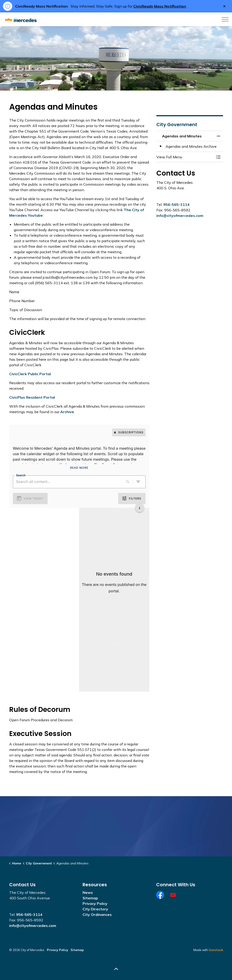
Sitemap (90, 898)
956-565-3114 (176, 205)
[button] (185, 157)
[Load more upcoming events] (114, 644)
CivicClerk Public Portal (30, 374)
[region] (79, 459)
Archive (67, 412)
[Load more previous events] (114, 511)
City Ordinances (97, 915)
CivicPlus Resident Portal (32, 397)
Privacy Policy (95, 903)
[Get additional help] (140, 508)
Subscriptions (129, 432)
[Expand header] (225, 19)
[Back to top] (116, 969)
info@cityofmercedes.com (180, 216)
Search (21, 475)
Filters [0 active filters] (132, 499)
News (88, 892)
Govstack (216, 950)
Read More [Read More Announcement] (79, 468)
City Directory (95, 909)
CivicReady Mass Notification (160, 6)
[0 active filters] (138, 482)
